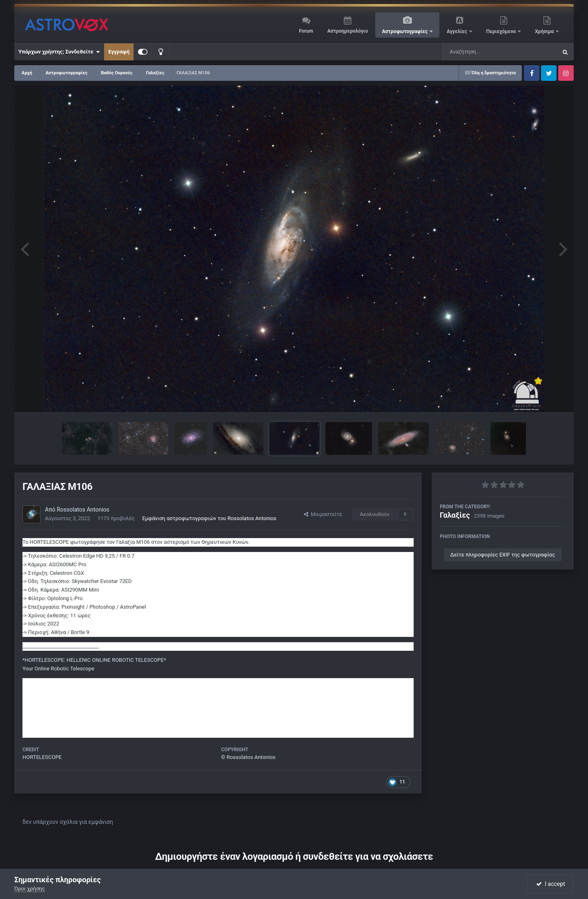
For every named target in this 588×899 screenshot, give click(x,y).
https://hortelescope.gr (50, 682)
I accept (550, 884)
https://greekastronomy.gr (53, 691)
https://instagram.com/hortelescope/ (67, 699)
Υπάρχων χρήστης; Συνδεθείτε (59, 52)
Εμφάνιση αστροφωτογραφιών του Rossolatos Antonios (209, 518)
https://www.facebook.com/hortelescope (71, 708)
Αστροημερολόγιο (347, 31)
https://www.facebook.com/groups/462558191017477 (87, 716)
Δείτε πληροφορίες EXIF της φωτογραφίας (503, 555)
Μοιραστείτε (323, 514)
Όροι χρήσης (30, 889)
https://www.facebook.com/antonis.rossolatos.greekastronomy (97, 724)
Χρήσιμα (545, 31)
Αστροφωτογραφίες (406, 31)
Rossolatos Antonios (83, 510)
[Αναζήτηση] (483, 52)
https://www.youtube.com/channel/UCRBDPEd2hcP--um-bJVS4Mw (102, 733)
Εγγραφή (119, 52)
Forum (306, 31)
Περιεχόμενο (502, 31)
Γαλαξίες (455, 515)
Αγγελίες (458, 31)
